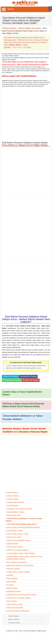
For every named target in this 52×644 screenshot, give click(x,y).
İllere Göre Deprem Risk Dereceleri (20, 565)
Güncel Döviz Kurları (15, 604)
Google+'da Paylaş (31, 380)
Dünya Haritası (13, 499)
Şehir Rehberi (12, 493)
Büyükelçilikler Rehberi (16, 512)
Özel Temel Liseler (14, 537)
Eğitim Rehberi (13, 544)
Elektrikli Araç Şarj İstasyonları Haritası (22, 595)
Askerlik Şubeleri (13, 569)
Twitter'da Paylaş (10, 376)
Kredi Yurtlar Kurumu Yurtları (18, 534)
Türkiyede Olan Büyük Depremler (20, 509)
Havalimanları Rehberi (16, 502)
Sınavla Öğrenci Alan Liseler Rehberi (21, 553)
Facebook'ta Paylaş (28, 376)
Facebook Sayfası (14, 623)
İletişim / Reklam (14, 619)
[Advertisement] (25, 114)
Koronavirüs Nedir (14, 515)
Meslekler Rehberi (14, 591)
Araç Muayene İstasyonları (17, 562)
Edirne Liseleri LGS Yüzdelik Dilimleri (19, 76)
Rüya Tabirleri (12, 578)
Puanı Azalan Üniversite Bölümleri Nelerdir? (24, 527)
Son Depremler (13, 506)
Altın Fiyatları (12, 601)
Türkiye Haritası (9, 28)
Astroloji (10, 575)
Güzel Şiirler (12, 582)
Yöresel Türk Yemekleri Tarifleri (19, 598)
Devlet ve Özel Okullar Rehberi (19, 540)
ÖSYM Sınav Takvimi (15, 547)
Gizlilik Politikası (14, 616)
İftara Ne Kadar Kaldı (15, 608)
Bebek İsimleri (13, 588)
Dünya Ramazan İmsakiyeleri (18, 611)
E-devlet (10, 585)
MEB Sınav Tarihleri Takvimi (18, 550)
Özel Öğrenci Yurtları (15, 531)
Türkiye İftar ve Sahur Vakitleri (18, 572)
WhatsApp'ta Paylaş (12, 380)
